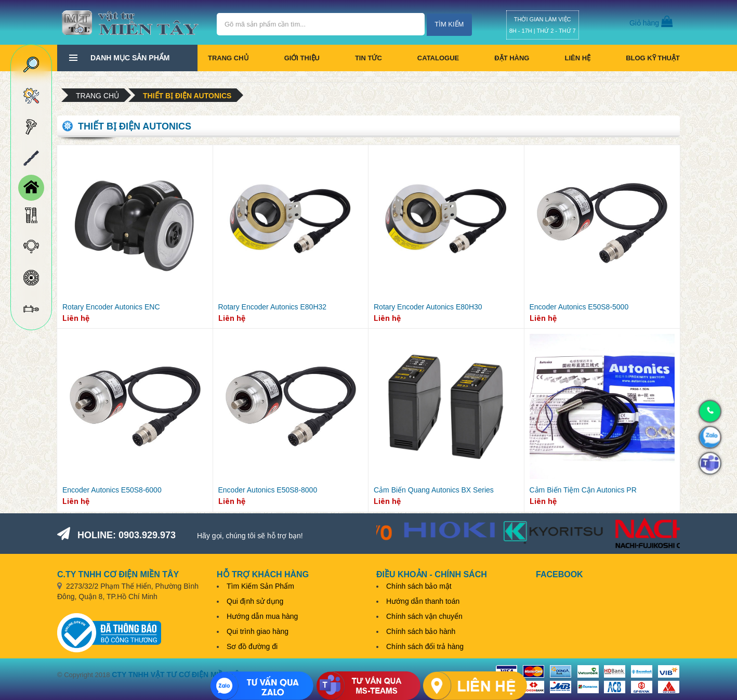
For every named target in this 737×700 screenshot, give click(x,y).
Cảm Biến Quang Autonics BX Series (434, 490)
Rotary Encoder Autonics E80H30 (428, 307)
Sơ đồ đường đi (252, 646)
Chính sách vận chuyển (424, 616)
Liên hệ (577, 58)
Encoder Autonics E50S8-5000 (579, 307)
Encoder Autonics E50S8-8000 (268, 490)
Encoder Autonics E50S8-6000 (112, 490)
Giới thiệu (302, 58)
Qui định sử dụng (255, 601)
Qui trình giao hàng (258, 631)
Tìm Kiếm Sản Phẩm (260, 586)
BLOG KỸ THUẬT (653, 58)
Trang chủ (228, 58)
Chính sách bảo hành (421, 631)
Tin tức (368, 58)
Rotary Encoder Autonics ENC (111, 307)
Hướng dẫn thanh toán (423, 601)
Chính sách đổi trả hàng (425, 646)
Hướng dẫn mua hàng (262, 616)
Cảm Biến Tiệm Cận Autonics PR (583, 490)
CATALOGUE (438, 58)
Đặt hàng (512, 58)
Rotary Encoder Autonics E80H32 (273, 307)
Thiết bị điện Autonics (187, 96)
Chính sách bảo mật (419, 586)
